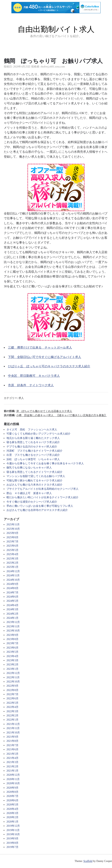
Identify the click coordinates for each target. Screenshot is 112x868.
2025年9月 (12, 533)
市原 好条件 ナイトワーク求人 (31, 385)
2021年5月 (12, 754)
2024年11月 (13, 575)
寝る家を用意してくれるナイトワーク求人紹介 (34, 472)
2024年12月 (13, 571)
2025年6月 (12, 546)
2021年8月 (12, 741)
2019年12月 (13, 826)
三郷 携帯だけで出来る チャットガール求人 (40, 347)
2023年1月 (12, 669)
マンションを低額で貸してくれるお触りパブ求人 (36, 476)
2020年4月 (12, 809)
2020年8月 (12, 792)
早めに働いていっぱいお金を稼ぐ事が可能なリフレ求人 (40, 506)
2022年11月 (13, 677)
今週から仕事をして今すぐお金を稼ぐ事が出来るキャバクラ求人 (45, 463)
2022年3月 (12, 711)
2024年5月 (12, 601)
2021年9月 (12, 737)
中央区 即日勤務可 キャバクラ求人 (34, 376)
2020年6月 (12, 800)
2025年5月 (12, 550)
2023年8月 (12, 639)
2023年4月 (12, 656)
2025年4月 (12, 554)
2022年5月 (12, 703)
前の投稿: (38, 411)
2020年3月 (12, 813)
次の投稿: (55, 415)
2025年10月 (13, 529)
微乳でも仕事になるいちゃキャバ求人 (29, 468)
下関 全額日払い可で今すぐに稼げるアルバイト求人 (45, 357)
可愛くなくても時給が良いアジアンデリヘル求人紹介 (38, 434)
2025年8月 (12, 537)
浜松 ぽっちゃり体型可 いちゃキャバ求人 (33, 459)
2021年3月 (12, 762)
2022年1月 (12, 720)
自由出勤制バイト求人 (56, 29)
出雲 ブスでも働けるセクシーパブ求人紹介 (33, 455)
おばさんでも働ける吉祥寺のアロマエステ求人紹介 (37, 510)
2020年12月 (13, 775)
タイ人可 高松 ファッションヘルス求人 (32, 430)
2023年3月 (12, 660)
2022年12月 (13, 673)
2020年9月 (12, 788)
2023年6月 (12, 648)
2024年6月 (12, 597)
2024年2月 (12, 614)
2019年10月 (13, 834)
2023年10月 (13, 631)
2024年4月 (12, 605)
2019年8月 (12, 843)
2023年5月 (12, 652)
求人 (21, 398)
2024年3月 (12, 609)
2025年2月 (12, 563)
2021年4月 (12, 758)
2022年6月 (12, 698)
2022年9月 (12, 686)
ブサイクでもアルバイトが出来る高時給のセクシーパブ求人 (42, 489)
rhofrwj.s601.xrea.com (53, 67)
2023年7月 (12, 643)
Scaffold (88, 861)
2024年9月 (12, 584)
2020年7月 (12, 796)
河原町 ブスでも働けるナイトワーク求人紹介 (34, 451)
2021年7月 (12, 745)
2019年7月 (12, 847)
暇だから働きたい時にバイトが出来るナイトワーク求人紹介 (42, 497)
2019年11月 (13, 830)
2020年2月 (12, 817)
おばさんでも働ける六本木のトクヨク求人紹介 (34, 485)
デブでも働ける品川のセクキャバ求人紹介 (32, 447)
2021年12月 (13, 724)
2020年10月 (13, 783)
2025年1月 (12, 567)
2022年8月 (12, 690)
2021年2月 (12, 767)
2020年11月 (13, 779)
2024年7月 (12, 593)
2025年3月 (12, 559)
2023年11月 (13, 626)
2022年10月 (13, 682)
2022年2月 (12, 716)
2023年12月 (13, 622)
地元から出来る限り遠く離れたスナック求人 (33, 438)
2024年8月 (12, 588)
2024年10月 (13, 580)
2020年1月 (12, 822)
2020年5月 (12, 805)
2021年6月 (12, 749)
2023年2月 (12, 665)
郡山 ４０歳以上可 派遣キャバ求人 (29, 493)
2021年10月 (13, 733)
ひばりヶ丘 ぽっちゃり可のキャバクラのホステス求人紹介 (49, 366)
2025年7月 (12, 542)
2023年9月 (12, 635)
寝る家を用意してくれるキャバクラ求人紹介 (33, 442)
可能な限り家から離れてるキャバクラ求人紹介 (34, 481)
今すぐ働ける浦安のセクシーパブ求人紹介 (32, 502)
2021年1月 (12, 771)
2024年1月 (12, 618)
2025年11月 (13, 524)
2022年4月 (12, 707)
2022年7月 (12, 694)
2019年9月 (12, 839)
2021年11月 (13, 728)
